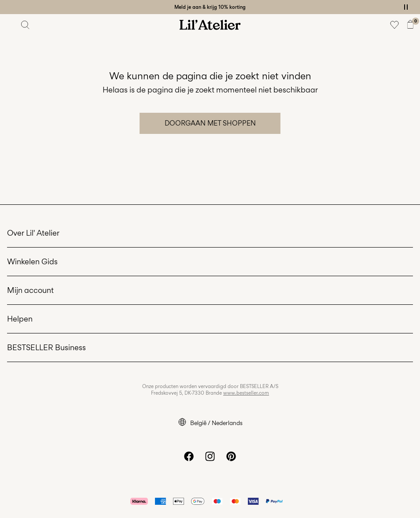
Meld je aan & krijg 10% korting (210, 7)
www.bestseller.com (246, 393)
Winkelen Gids (32, 261)
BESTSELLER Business (46, 347)
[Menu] (10, 25)
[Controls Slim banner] (406, 7)
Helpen (20, 319)
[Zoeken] (26, 25)
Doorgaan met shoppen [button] (210, 123)
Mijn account (30, 290)
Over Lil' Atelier (33, 233)
